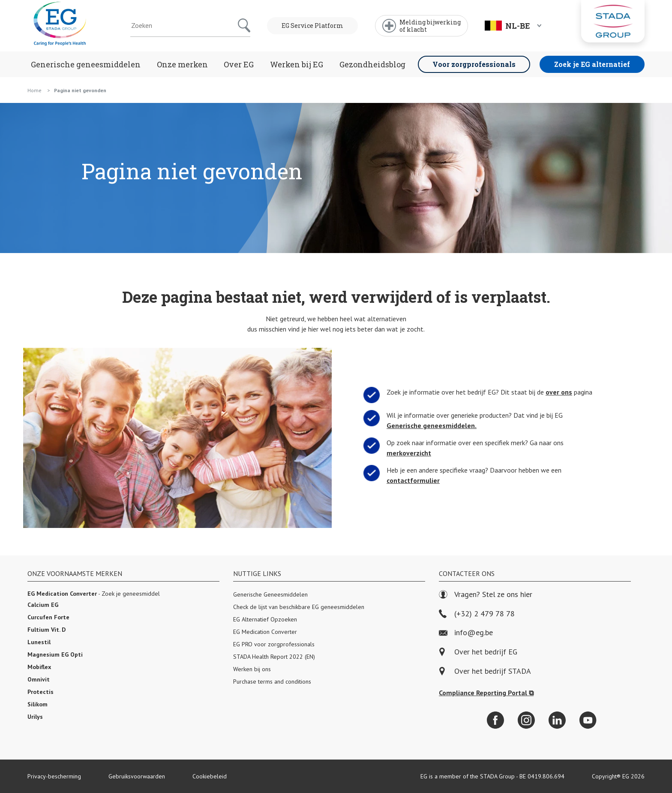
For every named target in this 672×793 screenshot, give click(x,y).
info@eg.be (466, 633)
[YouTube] (588, 720)
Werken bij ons (252, 669)
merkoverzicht (405, 453)
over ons (563, 392)
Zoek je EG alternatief (592, 64)
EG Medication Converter (265, 632)
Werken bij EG (297, 64)
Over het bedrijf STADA (493, 671)
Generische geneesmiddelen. (429, 426)
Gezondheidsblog (372, 64)
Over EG (239, 64)
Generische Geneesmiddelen (270, 594)
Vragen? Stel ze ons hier (486, 595)
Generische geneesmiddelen (86, 64)
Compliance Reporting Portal (486, 693)
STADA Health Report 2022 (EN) (274, 657)
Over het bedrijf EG (486, 652)
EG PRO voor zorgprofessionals (274, 644)
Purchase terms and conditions (272, 681)
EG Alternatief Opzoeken (265, 619)
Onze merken (182, 64)
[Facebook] (495, 720)
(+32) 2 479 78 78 (477, 614)
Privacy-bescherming (54, 776)
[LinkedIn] (557, 720)
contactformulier (409, 481)
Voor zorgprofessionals (474, 64)
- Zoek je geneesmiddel (94, 594)
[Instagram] (526, 720)
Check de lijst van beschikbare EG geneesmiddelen (299, 607)
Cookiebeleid (210, 776)
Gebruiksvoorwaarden (137, 776)
